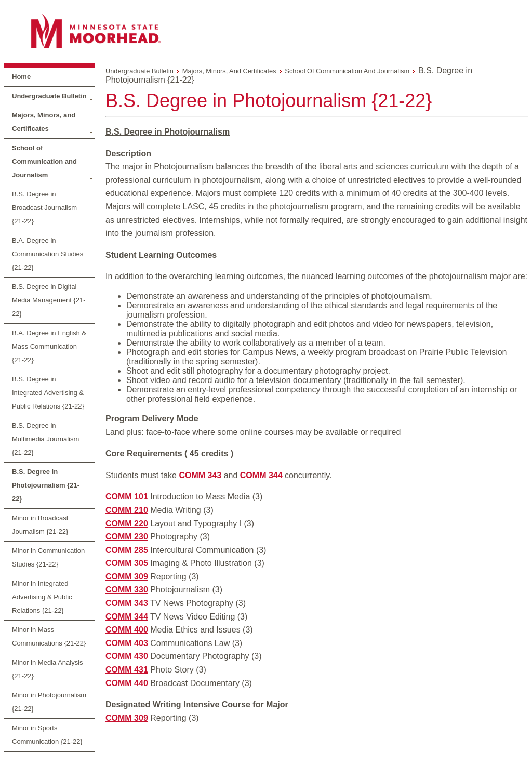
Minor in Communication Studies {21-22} (48, 557)
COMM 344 (261, 475)
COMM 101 (127, 497)
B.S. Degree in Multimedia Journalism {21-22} (45, 439)
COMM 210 (127, 510)
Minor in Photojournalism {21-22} (49, 702)
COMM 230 (127, 537)
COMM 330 (127, 590)
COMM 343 (200, 475)
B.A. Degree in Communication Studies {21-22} (48, 254)
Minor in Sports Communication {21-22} (47, 735)
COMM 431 (127, 670)
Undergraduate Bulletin (49, 96)
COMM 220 (127, 524)
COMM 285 (127, 550)
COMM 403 (127, 643)
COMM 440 (127, 683)
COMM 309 (127, 577)
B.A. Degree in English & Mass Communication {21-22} (49, 346)
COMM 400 (127, 630)
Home (21, 77)
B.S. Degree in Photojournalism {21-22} (46, 485)
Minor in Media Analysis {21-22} (48, 669)
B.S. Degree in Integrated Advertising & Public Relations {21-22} (48, 393)
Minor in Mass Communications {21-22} (49, 636)
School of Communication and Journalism (44, 161)
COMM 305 (127, 563)
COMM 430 (127, 656)
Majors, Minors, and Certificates (44, 122)
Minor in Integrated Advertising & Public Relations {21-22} (42, 597)
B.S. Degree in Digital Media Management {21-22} (49, 300)
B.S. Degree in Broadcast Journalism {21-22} (44, 208)
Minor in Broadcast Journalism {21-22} (40, 525)
